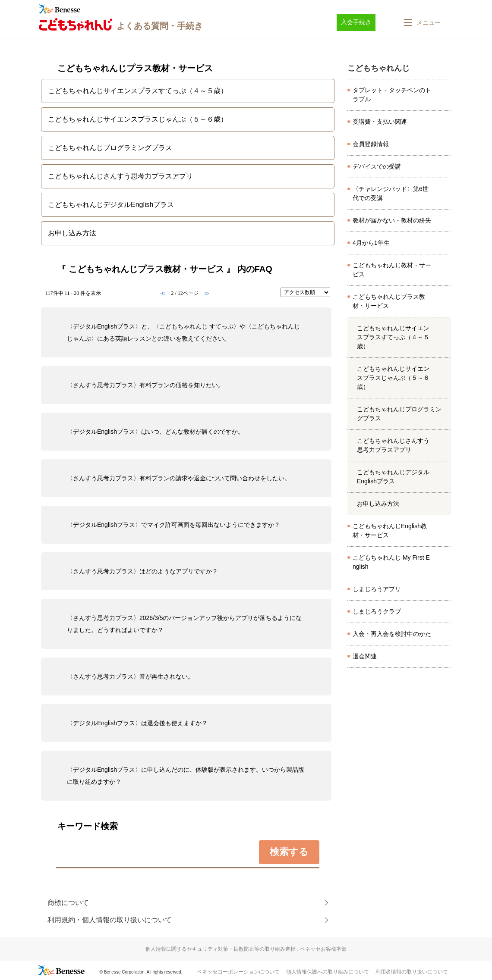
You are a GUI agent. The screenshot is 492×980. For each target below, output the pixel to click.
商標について (68, 903)
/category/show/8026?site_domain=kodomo (444, 95)
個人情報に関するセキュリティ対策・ (246, 949)
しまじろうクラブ (377, 611)
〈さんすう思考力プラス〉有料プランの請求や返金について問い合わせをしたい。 (179, 478)
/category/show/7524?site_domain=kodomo (444, 243)
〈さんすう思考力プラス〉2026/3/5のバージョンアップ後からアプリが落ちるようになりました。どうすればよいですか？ (184, 624)
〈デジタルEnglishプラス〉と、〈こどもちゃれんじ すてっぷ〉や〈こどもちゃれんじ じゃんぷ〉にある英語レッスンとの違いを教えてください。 (183, 332)
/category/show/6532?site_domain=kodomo (444, 445)
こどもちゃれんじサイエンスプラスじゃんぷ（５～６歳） (393, 378)
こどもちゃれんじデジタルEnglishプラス (393, 477)
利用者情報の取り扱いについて (412, 972)
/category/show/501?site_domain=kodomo (444, 612)
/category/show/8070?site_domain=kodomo (444, 167)
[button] (421, 22)
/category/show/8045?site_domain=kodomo (444, 221)
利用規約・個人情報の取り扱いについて (110, 920)
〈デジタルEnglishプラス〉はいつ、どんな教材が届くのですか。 (155, 432)
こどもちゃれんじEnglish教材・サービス (390, 531)
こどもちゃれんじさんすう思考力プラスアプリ (393, 445)
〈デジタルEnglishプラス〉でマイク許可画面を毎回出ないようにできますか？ (173, 525)
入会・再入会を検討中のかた (392, 634)
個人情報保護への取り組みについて (328, 972)
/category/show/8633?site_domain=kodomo (444, 589)
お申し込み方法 (378, 504)
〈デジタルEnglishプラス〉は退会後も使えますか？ (137, 723)
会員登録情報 (371, 144)
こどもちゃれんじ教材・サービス (392, 270)
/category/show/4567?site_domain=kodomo (444, 378)
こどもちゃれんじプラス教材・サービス (389, 301)
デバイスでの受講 (377, 166)
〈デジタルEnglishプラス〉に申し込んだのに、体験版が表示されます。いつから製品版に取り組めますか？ (186, 776)
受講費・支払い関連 (380, 122)
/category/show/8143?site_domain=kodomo (444, 634)
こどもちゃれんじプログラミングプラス (399, 414)
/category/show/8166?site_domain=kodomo (444, 657)
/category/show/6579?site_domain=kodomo (444, 477)
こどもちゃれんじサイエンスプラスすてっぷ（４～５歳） (393, 337)
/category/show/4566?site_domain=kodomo (444, 338)
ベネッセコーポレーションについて (238, 972)
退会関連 (365, 656)
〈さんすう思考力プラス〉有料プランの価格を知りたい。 (145, 385)
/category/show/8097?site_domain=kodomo (444, 144)
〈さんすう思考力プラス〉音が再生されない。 (130, 676)
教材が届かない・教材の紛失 (392, 220)
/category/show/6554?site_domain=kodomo (444, 562)
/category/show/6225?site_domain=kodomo (444, 301)
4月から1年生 (371, 243)
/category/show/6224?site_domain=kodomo (444, 531)
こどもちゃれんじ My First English (391, 562)
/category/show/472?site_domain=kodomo (444, 270)
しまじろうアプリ (377, 589)
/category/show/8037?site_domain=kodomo (444, 122)
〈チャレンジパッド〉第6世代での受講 (391, 193)
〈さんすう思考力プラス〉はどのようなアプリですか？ (142, 571)
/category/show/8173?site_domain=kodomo (444, 194)
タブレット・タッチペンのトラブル (392, 95)
